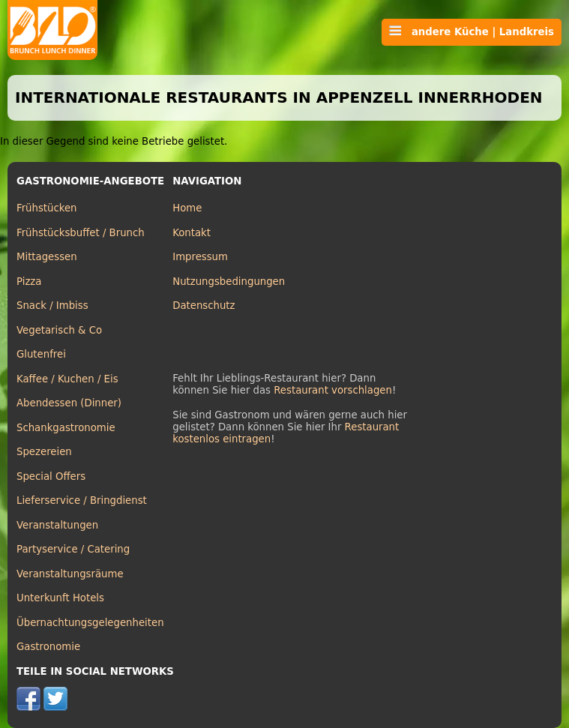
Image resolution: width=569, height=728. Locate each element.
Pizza (29, 282)
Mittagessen (47, 257)
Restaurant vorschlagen (333, 390)
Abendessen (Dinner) (69, 403)
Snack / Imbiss (52, 306)
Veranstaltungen (57, 525)
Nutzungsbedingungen (229, 282)
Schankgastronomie (66, 428)
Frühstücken (47, 208)
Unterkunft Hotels (60, 598)
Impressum (200, 257)
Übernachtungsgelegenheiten (90, 623)
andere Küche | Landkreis (472, 31)
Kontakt (192, 233)
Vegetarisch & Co (59, 330)
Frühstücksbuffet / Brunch (81, 233)
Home (187, 208)
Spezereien (44, 452)
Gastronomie (48, 647)
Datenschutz (204, 306)
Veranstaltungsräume (70, 574)
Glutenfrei (41, 354)
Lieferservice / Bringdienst (82, 500)
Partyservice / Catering (73, 549)
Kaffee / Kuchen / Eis (67, 379)
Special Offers (51, 476)
